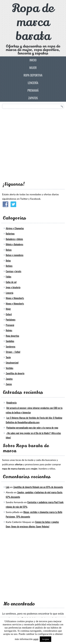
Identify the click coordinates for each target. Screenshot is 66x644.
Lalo (8, 487)
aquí (36, 639)
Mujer (33, 68)
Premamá (33, 90)
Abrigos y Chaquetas (15, 228)
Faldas (9, 276)
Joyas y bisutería (13, 287)
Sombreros (11, 346)
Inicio (33, 60)
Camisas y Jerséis (14, 271)
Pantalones (11, 319)
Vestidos (10, 368)
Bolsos (9, 250)
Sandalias (10, 341)
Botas (8, 260)
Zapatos (33, 98)
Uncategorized (12, 362)
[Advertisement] (33, 144)
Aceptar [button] (45, 639)
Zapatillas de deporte (15, 373)
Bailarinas (10, 233)
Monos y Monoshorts (15, 298)
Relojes (9, 330)
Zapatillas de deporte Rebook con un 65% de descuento (38, 487)
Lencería (33, 83)
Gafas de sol (11, 282)
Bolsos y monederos (15, 255)
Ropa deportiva (33, 75)
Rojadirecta (11, 402)
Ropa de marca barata (33, 22)
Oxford (9, 314)
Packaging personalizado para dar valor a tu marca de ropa (32, 427)
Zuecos (9, 384)
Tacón (8, 357)
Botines (9, 266)
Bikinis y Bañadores (15, 244)
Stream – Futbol (13, 352)
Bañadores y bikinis (14, 239)
